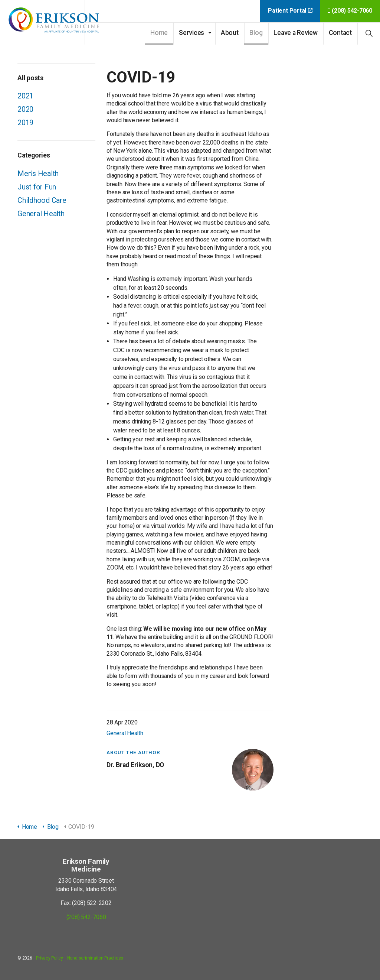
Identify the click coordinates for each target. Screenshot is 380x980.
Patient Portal (290, 11)
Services (191, 33)
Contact (340, 33)
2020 (25, 109)
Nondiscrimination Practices (95, 958)
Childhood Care (42, 200)
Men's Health (38, 173)
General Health (125, 733)
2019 (25, 123)
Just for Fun (37, 187)
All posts (30, 78)
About (230, 33)
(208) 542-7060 (350, 11)
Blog (256, 33)
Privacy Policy (50, 958)
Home (159, 33)
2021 (25, 96)
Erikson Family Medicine (56, 22)
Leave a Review (296, 33)
